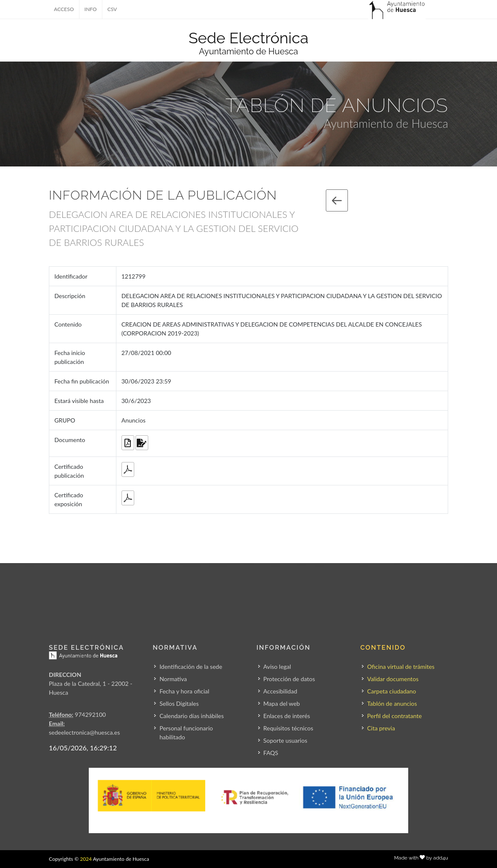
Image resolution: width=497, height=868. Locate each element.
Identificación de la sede (191, 666)
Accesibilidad (280, 691)
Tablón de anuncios (392, 703)
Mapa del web (282, 703)
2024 (86, 859)
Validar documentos (393, 679)
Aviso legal (277, 666)
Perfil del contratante (394, 716)
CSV (112, 9)
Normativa (173, 679)
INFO (91, 9)
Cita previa (381, 728)
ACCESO (64, 9)
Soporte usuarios (285, 740)
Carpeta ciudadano (391, 691)
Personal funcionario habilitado (186, 733)
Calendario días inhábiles (191, 716)
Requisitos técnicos (288, 728)
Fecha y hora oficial (184, 691)
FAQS (271, 753)
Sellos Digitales (179, 703)
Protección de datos (289, 679)
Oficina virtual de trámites (401, 666)
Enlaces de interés (287, 716)
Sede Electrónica (248, 38)
